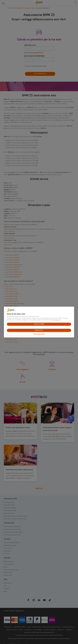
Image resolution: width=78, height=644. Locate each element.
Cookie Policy (58, 320)
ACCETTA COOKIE (39, 324)
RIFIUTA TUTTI (39, 330)
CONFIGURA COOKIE (39, 334)
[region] (39, 322)
